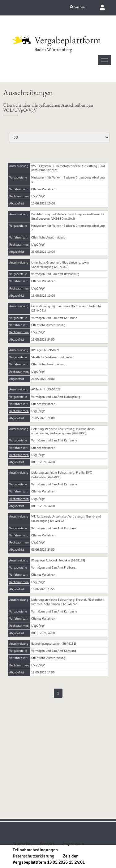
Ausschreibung (19, 166)
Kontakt (47, 844)
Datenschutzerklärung (34, 856)
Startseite (22, 844)
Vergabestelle (18, 177)
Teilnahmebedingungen (35, 850)
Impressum (74, 844)
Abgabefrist (17, 203)
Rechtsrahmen (19, 196)
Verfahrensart (18, 189)
